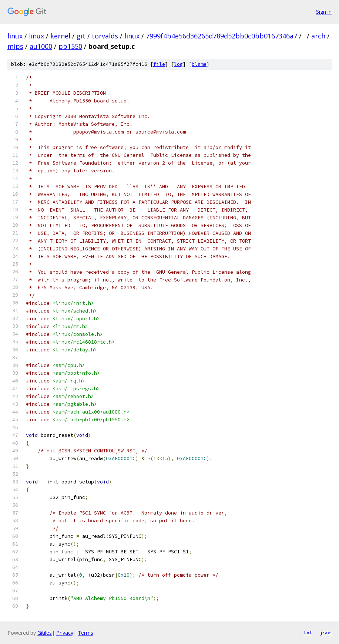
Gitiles (45, 633)
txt (308, 633)
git (81, 36)
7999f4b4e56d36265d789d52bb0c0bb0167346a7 (221, 36)
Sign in (324, 12)
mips (15, 46)
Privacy (65, 633)
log (178, 64)
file (159, 64)
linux (15, 36)
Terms (85, 633)
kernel (60, 36)
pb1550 (70, 46)
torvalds (105, 36)
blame (199, 64)
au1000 (41, 46)
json (326, 633)
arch (318, 36)
